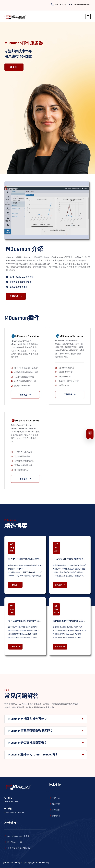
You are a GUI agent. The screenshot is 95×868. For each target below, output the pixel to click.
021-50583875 (61, 5)
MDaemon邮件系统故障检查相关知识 (73, 559)
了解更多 (18, 296)
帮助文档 (56, 804)
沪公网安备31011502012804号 (36, 863)
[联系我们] (90, 434)
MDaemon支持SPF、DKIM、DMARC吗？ (33, 757)
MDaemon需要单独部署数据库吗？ (31, 733)
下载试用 (14, 67)
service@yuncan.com (82, 5)
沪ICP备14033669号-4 (12, 863)
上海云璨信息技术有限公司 (19, 848)
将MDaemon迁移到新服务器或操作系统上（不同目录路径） (41, 621)
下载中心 (56, 798)
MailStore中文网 (15, 842)
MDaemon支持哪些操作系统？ (28, 721)
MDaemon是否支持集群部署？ (28, 745)
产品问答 (56, 810)
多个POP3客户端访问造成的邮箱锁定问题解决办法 (36, 559)
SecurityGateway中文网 (18, 836)
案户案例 (56, 816)
